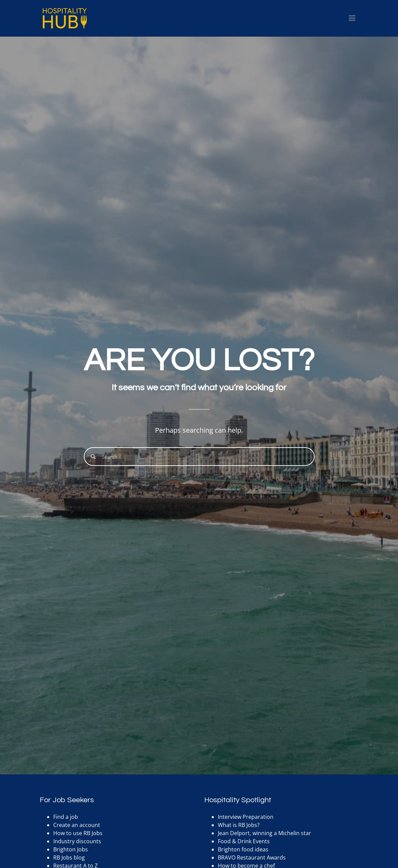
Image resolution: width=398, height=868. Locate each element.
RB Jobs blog (69, 857)
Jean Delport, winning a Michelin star (264, 833)
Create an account (77, 825)
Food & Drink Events (244, 841)
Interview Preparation (246, 817)
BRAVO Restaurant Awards (252, 857)
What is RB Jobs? (239, 825)
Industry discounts (77, 841)
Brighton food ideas (243, 849)
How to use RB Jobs (78, 833)
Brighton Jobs (71, 849)
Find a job (66, 817)
